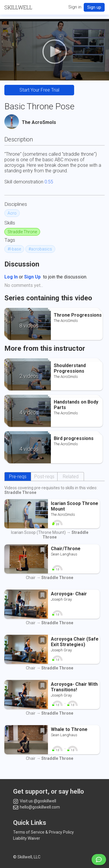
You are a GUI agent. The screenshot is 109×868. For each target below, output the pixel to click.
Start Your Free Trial (39, 90)
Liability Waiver (27, 838)
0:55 (49, 182)
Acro (12, 213)
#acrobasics (40, 249)
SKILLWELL (18, 7)
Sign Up (32, 277)
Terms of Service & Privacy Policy (43, 832)
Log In (11, 277)
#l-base (14, 249)
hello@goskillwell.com (36, 807)
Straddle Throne (22, 232)
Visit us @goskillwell (35, 801)
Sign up (94, 7)
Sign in (75, 7)
